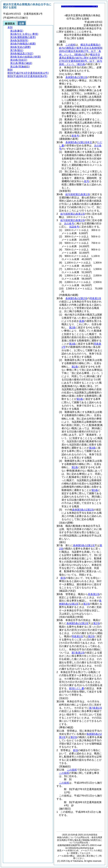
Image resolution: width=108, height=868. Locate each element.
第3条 (72, 344)
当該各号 (74, 227)
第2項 (86, 604)
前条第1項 (94, 594)
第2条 (72, 327)
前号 (87, 181)
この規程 (70, 45)
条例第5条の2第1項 (76, 77)
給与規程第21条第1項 (78, 194)
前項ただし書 (77, 688)
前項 (63, 578)
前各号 (75, 136)
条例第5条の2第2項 (76, 298)
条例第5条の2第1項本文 (79, 142)
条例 (82, 321)
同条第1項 (95, 298)
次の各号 (69, 223)
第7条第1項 (78, 653)
